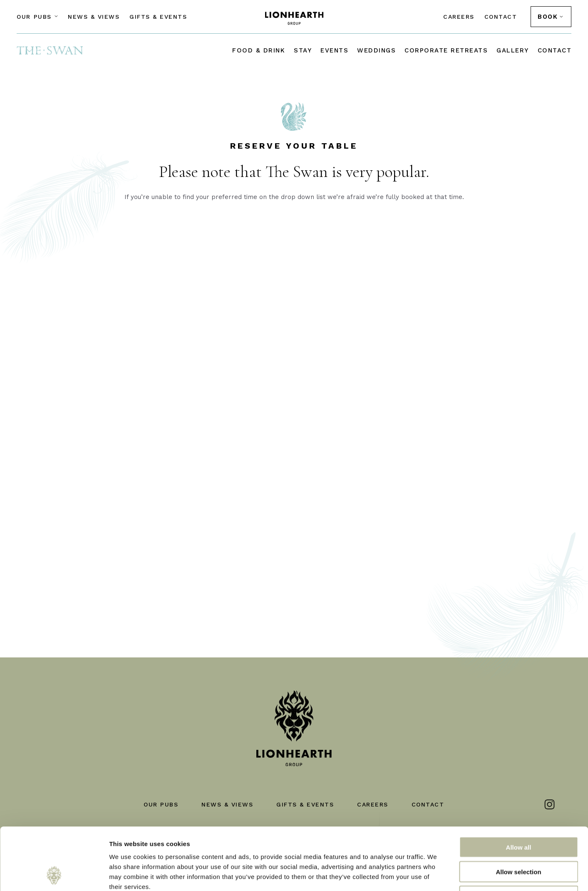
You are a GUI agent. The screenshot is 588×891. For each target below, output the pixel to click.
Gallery (513, 50)
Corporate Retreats (446, 50)
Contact (501, 17)
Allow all (519, 789)
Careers (459, 17)
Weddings (376, 50)
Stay (303, 50)
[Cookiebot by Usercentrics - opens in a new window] (54, 875)
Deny (519, 838)
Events (334, 50)
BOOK (548, 17)
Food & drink (259, 50)
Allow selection (518, 813)
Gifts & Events (158, 17)
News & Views (94, 17)
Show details (437, 875)
